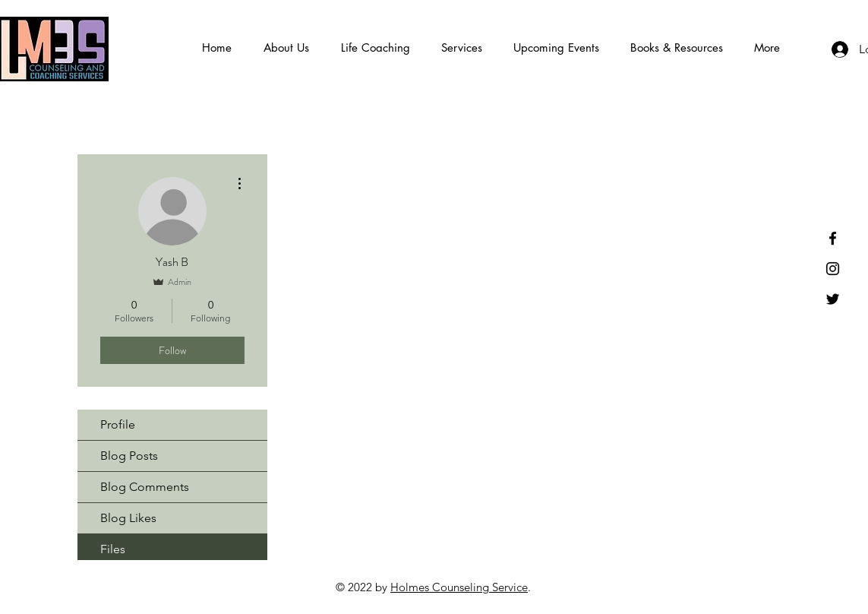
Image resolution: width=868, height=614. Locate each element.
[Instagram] (833, 269)
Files (113, 549)
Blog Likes (128, 518)
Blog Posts (129, 456)
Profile (118, 424)
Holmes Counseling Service (459, 587)
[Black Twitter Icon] (833, 299)
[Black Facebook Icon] (833, 238)
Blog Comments (145, 487)
